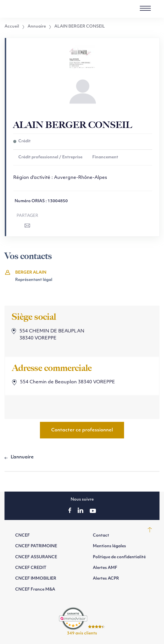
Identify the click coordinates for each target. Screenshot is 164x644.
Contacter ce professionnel (82, 430)
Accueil (12, 27)
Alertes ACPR (106, 579)
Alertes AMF (105, 568)
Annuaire (37, 27)
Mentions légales (109, 546)
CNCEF (23, 536)
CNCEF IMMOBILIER (36, 579)
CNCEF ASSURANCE (36, 557)
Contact (101, 536)
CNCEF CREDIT (31, 568)
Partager (27, 216)
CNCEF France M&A (35, 590)
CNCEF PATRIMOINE (36, 546)
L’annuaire (22, 457)
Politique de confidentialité (119, 557)
